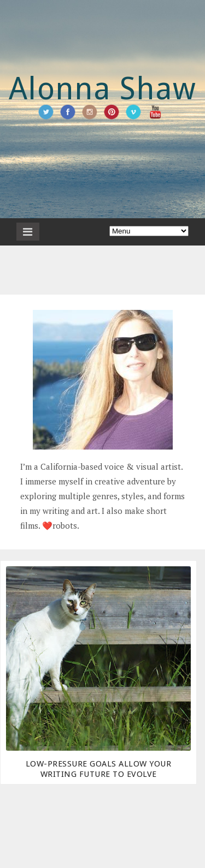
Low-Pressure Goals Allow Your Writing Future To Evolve (99, 769)
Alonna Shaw (103, 89)
